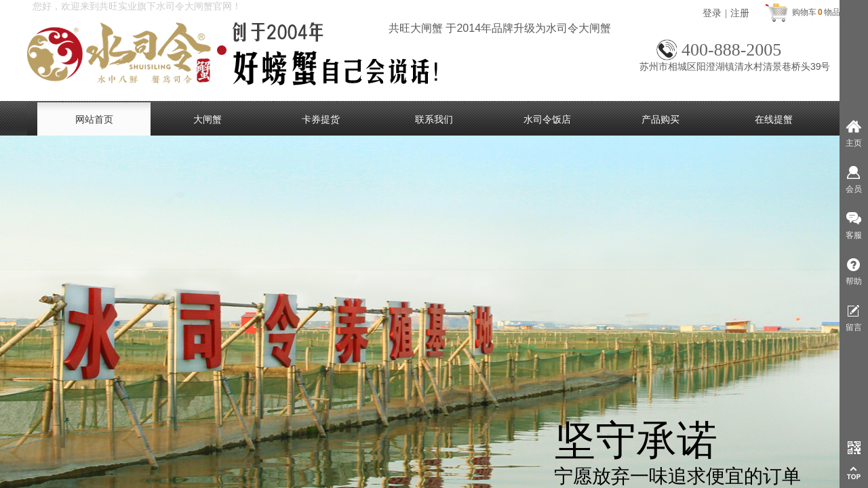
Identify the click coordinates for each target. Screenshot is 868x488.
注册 (740, 13)
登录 (712, 13)
